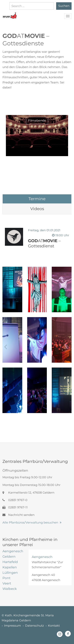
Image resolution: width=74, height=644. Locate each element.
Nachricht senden (18, 515)
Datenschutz (34, 626)
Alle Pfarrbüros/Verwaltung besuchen (30, 523)
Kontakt (54, 626)
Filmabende (37, 121)
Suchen (64, 6)
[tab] (37, 199)
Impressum (13, 626)
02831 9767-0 (15, 500)
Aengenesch (42, 557)
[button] (10, 14)
